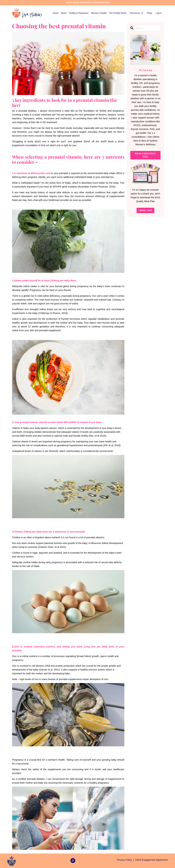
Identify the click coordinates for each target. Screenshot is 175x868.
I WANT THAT (145, 211)
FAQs (149, 13)
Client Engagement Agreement (151, 860)
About (63, 13)
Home (55, 13)
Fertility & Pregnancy (78, 13)
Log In (159, 13)
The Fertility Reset (117, 13)
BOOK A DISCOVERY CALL (145, 155)
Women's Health (98, 13)
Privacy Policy (125, 860)
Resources (136, 13)
